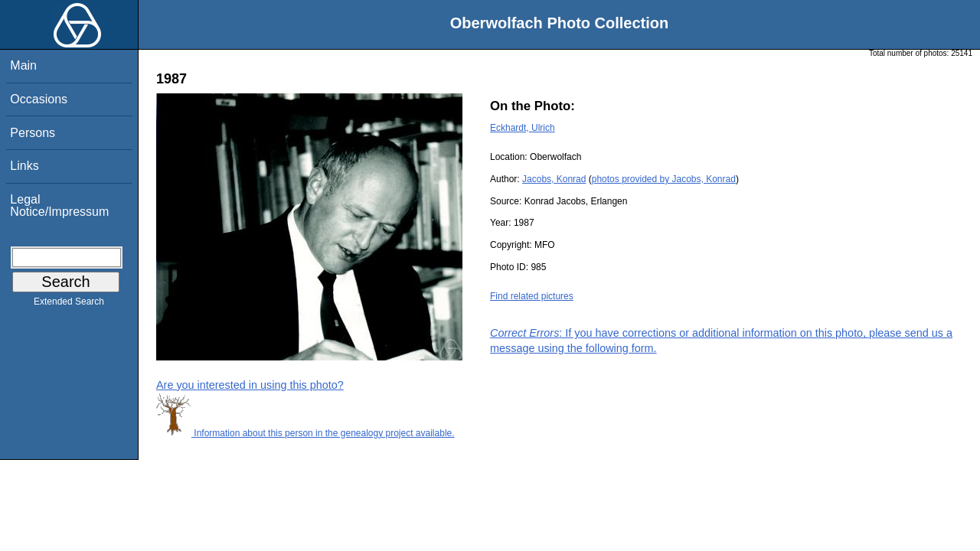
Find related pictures (532, 296)
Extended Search (69, 305)
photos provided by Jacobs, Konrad (664, 179)
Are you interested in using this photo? (250, 385)
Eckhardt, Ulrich (523, 128)
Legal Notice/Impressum (59, 205)
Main (23, 65)
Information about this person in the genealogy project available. (305, 433)
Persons (33, 133)
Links (24, 166)
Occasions (39, 99)
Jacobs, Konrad (554, 179)
